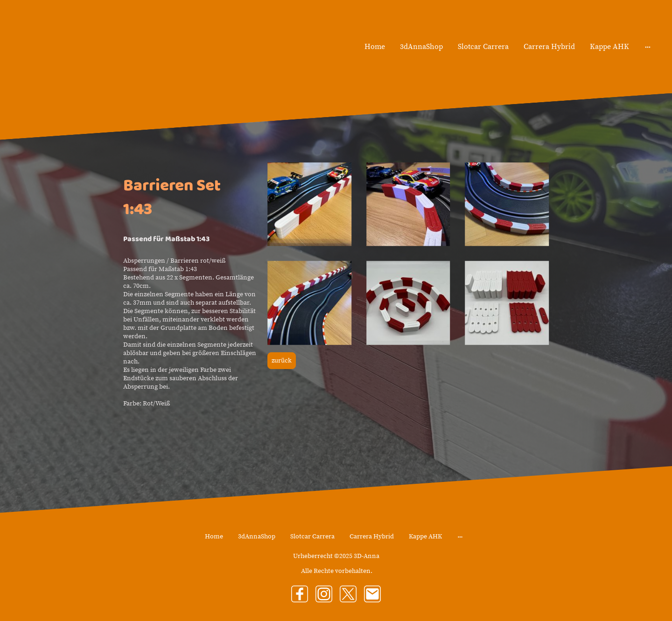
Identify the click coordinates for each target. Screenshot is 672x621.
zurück (282, 361)
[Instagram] (324, 594)
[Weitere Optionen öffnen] (648, 47)
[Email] (372, 594)
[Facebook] (300, 594)
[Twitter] (348, 594)
